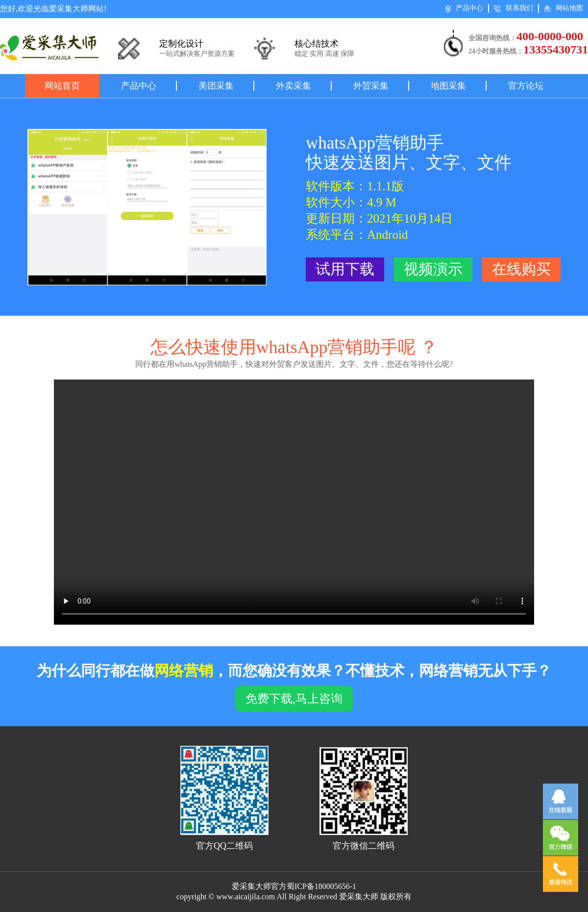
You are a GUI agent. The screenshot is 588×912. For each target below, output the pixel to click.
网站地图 (563, 8)
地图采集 (448, 86)
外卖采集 (294, 86)
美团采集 (216, 86)
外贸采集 (371, 86)
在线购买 (521, 269)
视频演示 (433, 269)
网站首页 (62, 86)
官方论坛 (526, 86)
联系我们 (514, 8)
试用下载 (345, 269)
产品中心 (464, 8)
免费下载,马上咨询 (294, 699)
